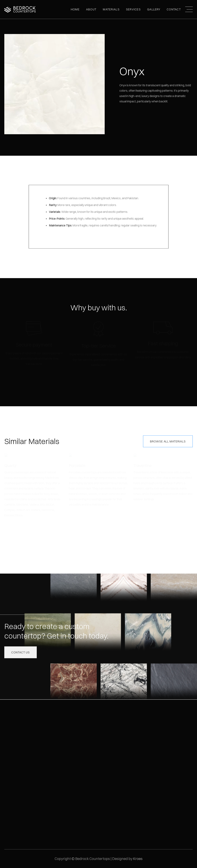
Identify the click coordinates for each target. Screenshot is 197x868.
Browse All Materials (168, 441)
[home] (20, 9)
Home (75, 9)
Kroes (138, 859)
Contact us (21, 652)
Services (133, 9)
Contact (174, 9)
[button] (91, 9)
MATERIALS (111, 9)
